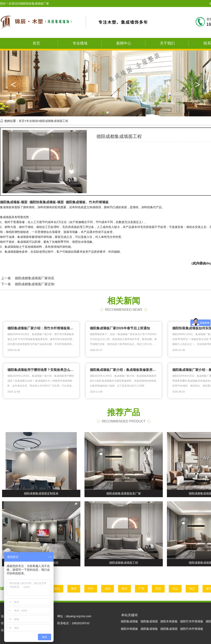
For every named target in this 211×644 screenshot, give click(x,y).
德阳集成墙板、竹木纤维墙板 (87, 202)
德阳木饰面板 (169, 621)
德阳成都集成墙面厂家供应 (35, 278)
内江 (193, 589)
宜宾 (159, 589)
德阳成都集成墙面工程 (54, 121)
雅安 (75, 589)
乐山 (176, 589)
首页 (36, 43)
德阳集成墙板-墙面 (14, 202)
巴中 (92, 589)
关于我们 (167, 43)
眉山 (58, 589)
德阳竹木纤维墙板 (192, 621)
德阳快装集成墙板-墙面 (46, 202)
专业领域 (80, 43)
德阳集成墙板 (129, 621)
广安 (143, 589)
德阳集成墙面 (149, 621)
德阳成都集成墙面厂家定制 (35, 284)
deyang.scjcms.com (79, 616)
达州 (109, 589)
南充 (126, 589)
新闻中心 (124, 43)
